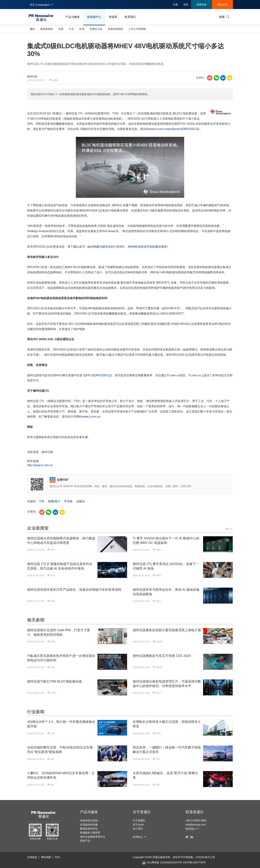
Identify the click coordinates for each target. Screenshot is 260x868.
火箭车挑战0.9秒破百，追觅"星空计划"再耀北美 (165, 775)
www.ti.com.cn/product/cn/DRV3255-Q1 (174, 129)
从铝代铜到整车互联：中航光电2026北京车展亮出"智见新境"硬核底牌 (60, 750)
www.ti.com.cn (91, 417)
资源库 (113, 17)
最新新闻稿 (47, 29)
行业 (71, 29)
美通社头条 (96, 29)
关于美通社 (142, 812)
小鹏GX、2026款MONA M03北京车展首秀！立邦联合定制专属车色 (61, 775)
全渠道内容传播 (89, 825)
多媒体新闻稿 (115, 29)
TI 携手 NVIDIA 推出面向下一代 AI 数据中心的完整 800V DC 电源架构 (166, 541)
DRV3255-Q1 (103, 375)
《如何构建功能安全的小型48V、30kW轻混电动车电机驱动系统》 (127, 247)
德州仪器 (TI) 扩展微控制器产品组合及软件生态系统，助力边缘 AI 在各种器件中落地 (60, 566)
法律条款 (32, 857)
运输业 (81, 501)
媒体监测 (222, 5)
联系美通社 (195, 812)
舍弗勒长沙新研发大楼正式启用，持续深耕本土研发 (167, 724)
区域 (82, 29)
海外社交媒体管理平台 (93, 837)
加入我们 (138, 829)
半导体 (68, 501)
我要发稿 (201, 5)
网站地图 (46, 857)
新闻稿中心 (94, 17)
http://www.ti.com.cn (40, 465)
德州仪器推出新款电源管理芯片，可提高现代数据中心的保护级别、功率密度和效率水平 (167, 684)
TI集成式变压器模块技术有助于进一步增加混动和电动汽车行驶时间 (61, 658)
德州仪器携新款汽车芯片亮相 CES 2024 (162, 656)
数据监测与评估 (89, 829)
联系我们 (130, 17)
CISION (200, 857)
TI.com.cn (173, 375)
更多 (229, 529)
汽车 (42, 501)
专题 (61, 29)
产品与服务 (73, 17)
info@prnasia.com (196, 825)
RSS (58, 857)
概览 (32, 29)
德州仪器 (32, 76)
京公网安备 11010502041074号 (162, 862)
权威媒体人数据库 (90, 833)
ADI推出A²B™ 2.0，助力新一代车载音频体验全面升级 (61, 724)
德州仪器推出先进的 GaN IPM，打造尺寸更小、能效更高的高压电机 (59, 632)
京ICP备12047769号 (194, 862)
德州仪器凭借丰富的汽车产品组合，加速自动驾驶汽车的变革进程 (74, 590)
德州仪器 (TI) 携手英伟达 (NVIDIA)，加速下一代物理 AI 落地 (166, 566)
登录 (186, 5)
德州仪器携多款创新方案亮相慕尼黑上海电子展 (167, 630)
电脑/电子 (54, 501)
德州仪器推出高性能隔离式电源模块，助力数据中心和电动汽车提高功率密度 (61, 541)
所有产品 (85, 841)
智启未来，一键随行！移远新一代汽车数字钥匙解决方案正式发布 (167, 750)
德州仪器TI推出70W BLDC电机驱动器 (55, 681)
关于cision (138, 825)
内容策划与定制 (89, 820)
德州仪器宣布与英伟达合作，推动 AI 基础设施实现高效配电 (166, 592)
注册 (175, 5)
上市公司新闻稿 (137, 29)
